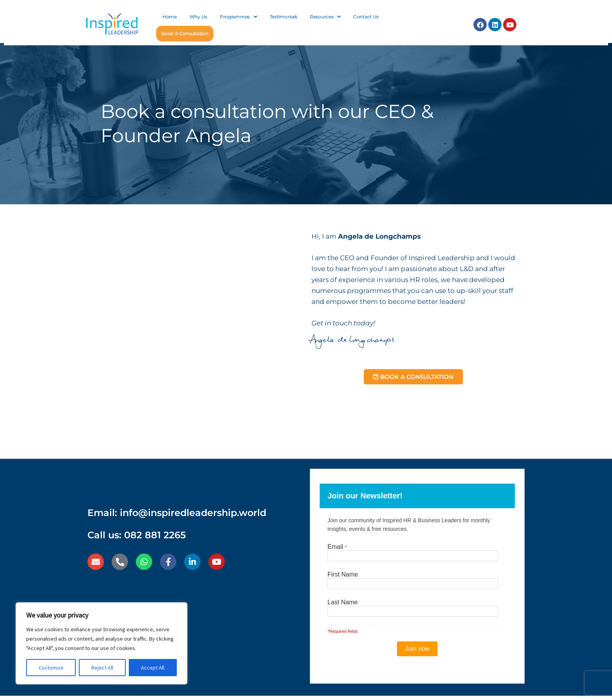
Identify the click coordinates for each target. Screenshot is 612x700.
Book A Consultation (184, 33)
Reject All (102, 668)
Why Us (198, 17)
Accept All (153, 668)
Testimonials (284, 17)
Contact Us (366, 17)
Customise (51, 668)
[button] (238, 17)
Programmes (238, 17)
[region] (101, 643)
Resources (325, 17)
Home (170, 17)
